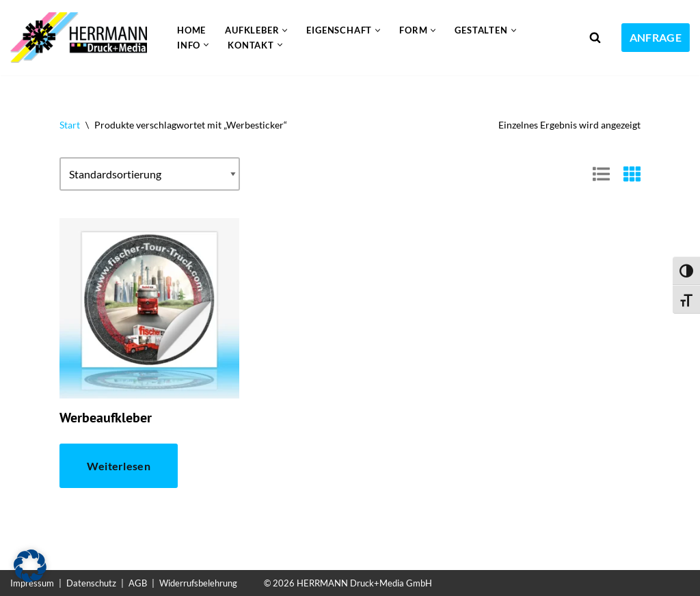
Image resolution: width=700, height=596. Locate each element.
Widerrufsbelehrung (198, 583)
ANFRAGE (656, 37)
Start (70, 125)
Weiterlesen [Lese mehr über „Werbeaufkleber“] (119, 466)
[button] (285, 30)
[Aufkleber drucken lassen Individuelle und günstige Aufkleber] (82, 38)
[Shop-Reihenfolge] (150, 174)
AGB (138, 583)
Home (191, 30)
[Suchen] (595, 37)
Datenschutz (91, 583)
